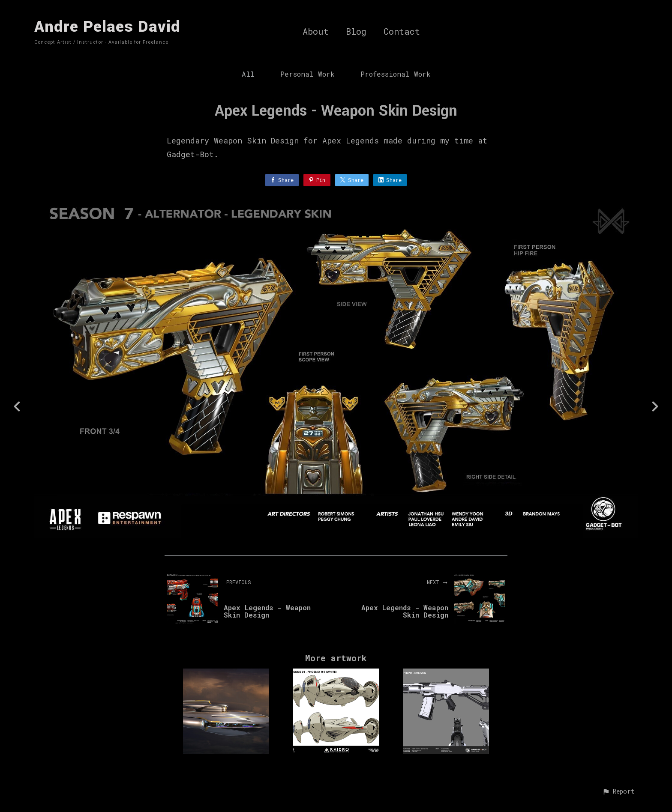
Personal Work (307, 74)
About (316, 32)
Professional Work (396, 74)
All (248, 74)
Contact (402, 32)
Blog (356, 32)
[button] (618, 792)
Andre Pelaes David (107, 27)
